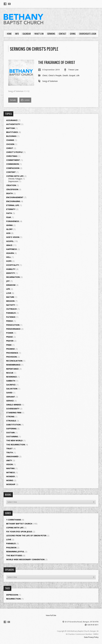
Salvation (12, 389)
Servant (11, 397)
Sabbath (11, 381)
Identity (11, 273)
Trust (9, 449)
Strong (10, 417)
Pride (9, 345)
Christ (45, 75)
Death (65, 75)
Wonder (10, 476)
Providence (12, 353)
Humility (11, 269)
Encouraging (13, 201)
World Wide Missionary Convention (25, 559)
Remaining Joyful (15, 552)
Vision (9, 464)
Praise (9, 337)
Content (11, 172)
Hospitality (13, 265)
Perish (10, 321)
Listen (25, 100)
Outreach (11, 309)
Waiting (10, 468)
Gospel (72, 75)
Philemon (11, 548)
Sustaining (12, 436)
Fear (9, 217)
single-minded (14, 405)
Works (10, 480)
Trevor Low (73, 70)
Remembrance (13, 365)
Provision (11, 357)
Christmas (12, 156)
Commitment (13, 160)
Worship (11, 484)
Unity (9, 460)
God (8, 233)
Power (10, 333)
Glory (9, 229)
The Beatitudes (14, 555)
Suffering (11, 429)
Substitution (13, 425)
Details (13, 100)
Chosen (10, 144)
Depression (13, 181)
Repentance (12, 369)
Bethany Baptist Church (19, 524)
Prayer (10, 341)
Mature (10, 297)
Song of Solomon (50, 81)
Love (9, 293)
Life (78, 75)
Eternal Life (13, 205)
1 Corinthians (14, 520)
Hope (9, 261)
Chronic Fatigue (15, 179)
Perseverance (13, 329)
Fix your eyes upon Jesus (19, 532)
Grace (9, 245)
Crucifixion (12, 189)
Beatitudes (12, 132)
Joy (8, 281)
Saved (9, 393)
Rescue (10, 373)
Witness (11, 472)
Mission (10, 301)
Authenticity (13, 124)
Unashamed (12, 456)
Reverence (11, 377)
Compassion (13, 168)
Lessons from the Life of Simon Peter (26, 536)
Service (10, 401)
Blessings (11, 136)
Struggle (11, 421)
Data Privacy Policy (91, 637)
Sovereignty (13, 409)
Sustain (10, 433)
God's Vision (13, 237)
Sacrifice (11, 385)
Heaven (10, 253)
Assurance (12, 120)
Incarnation (13, 277)
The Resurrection (16, 445)
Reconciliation (14, 361)
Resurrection (13, 599)
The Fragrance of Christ (57, 62)
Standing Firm (14, 413)
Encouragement (15, 197)
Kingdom (11, 285)
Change (10, 140)
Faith (9, 213)
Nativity (11, 305)
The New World (14, 440)
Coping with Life (15, 176)
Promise (10, 349)
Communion (13, 164)
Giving (9, 225)
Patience (11, 317)
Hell (9, 257)
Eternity (11, 209)
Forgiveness (13, 221)
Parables (11, 313)
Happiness (12, 249)
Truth (10, 452)
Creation (11, 185)
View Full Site (51, 615)
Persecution (13, 325)
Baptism (10, 128)
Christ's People (55, 75)
